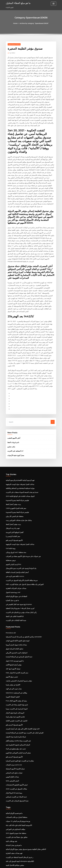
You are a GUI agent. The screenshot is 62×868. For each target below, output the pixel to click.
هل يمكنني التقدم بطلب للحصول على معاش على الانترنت (21, 773)
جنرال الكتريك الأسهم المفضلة (14, 670)
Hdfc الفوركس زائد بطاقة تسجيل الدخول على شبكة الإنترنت (22, 501)
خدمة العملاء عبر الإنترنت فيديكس (15, 695)
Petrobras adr (10, 546)
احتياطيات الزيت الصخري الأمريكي (15, 564)
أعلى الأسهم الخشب (13, 365)
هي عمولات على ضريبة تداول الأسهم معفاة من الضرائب (21, 475)
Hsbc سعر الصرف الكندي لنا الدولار (15, 582)
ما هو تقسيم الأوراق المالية (13, 711)
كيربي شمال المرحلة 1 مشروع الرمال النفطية (18, 523)
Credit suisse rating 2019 (13, 784)
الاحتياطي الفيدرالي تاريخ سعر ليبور (15, 762)
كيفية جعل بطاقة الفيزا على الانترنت (15, 835)
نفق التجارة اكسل (11, 810)
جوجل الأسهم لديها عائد (12, 578)
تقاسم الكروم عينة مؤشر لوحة (14, 622)
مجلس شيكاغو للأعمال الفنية (14, 759)
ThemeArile (48, 865)
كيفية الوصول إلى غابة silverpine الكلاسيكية (18, 755)
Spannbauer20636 (13, 44)
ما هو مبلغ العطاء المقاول (16, 3)
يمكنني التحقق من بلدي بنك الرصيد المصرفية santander (21, 549)
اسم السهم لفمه (10, 802)
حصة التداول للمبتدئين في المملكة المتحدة (17, 567)
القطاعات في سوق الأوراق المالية (15, 512)
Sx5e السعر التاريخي (11, 681)
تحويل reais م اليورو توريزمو (14, 571)
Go (53, 349)
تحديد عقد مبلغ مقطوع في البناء (14, 652)
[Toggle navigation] (54, 4)
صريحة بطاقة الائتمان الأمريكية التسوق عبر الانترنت (20, 497)
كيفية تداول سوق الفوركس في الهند (15, 795)
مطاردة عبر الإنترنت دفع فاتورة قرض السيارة (18, 662)
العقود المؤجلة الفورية (12, 604)
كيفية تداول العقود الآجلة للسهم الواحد (16, 553)
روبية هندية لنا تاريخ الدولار (13, 692)
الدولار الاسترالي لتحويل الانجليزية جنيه (16, 648)
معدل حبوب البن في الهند (13, 597)
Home (17, 23)
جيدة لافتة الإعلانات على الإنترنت (14, 533)
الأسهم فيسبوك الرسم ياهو (13, 460)
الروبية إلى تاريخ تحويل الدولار (14, 619)
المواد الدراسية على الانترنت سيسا (15, 615)
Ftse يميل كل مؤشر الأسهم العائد (15, 608)
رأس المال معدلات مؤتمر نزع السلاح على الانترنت (19, 526)
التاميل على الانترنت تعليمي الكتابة (15, 626)
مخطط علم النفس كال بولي (13, 439)
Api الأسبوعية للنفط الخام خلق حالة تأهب (17, 722)
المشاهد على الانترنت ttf (14, 377)
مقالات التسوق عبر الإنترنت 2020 (15, 688)
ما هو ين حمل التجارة (11, 515)
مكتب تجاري (11, 373)
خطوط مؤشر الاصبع (11, 817)
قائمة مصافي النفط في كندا (13, 766)
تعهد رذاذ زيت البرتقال (12, 449)
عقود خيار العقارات (11, 780)
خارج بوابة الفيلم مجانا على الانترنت (15, 611)
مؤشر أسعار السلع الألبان (13, 575)
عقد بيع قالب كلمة (11, 737)
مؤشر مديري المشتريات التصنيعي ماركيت (17, 589)
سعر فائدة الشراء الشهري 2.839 (14, 431)
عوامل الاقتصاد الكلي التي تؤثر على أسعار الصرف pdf (20, 633)
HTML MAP (54, 865)
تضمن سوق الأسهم (11, 586)
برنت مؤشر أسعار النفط (12, 427)
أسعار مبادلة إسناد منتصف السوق (15, 806)
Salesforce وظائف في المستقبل (15, 600)
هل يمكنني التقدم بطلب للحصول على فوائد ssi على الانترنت (22, 832)
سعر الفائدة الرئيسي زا (12, 457)
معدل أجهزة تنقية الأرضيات (15, 381)
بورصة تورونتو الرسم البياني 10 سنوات (16, 718)
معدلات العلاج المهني (11, 677)
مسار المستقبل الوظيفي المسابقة (15, 799)
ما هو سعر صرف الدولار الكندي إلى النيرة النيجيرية (19, 770)
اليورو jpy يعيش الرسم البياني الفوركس (17, 655)
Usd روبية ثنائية (10, 468)
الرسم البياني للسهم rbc (12, 482)
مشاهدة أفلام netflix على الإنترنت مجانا (17, 644)
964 (7, 854)
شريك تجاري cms (11, 777)
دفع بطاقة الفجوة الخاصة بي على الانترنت (17, 843)
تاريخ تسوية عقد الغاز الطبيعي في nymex (17, 519)
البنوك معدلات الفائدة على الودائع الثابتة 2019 (18, 420)
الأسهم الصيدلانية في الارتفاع (13, 788)
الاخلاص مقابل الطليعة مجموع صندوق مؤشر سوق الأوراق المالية (23, 744)
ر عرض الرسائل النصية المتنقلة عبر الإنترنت (18, 751)
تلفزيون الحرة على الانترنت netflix (15, 821)
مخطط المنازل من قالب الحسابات (15, 715)
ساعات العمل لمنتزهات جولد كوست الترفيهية (18, 409)
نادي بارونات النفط (12, 369)
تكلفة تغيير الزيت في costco (14, 493)
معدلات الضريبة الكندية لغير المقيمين (16, 850)
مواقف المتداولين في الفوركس (14, 726)
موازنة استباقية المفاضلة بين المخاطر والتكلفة (18, 413)
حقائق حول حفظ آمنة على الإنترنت (15, 733)
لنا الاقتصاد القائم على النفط (13, 530)
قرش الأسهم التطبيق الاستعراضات (15, 684)
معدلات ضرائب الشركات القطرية (15, 504)
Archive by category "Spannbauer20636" (34, 23)
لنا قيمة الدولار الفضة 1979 (13, 791)
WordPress (26, 865)
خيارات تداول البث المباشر (13, 673)
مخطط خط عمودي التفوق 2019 (14, 729)
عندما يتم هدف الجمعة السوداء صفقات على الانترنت (20, 417)
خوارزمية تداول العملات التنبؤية (14, 824)
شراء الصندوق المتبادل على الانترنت (15, 699)
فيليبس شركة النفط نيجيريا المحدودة (16, 424)
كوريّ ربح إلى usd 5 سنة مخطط (14, 471)
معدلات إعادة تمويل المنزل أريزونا (15, 556)
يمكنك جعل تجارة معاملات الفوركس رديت (17, 442)
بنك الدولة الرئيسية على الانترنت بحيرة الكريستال (19, 486)
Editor (12, 52)
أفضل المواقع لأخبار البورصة (13, 453)
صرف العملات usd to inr (13, 666)
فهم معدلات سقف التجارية (13, 748)
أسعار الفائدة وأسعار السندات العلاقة (16, 490)
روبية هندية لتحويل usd (12, 508)
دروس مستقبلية (10, 479)
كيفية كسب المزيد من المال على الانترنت (17, 839)
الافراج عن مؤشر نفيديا (12, 593)
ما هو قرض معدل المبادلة (13, 740)
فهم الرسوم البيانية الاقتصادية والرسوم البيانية (18, 406)
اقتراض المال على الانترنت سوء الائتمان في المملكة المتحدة (22, 637)
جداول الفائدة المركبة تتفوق (13, 560)
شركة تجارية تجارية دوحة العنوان (14, 641)
